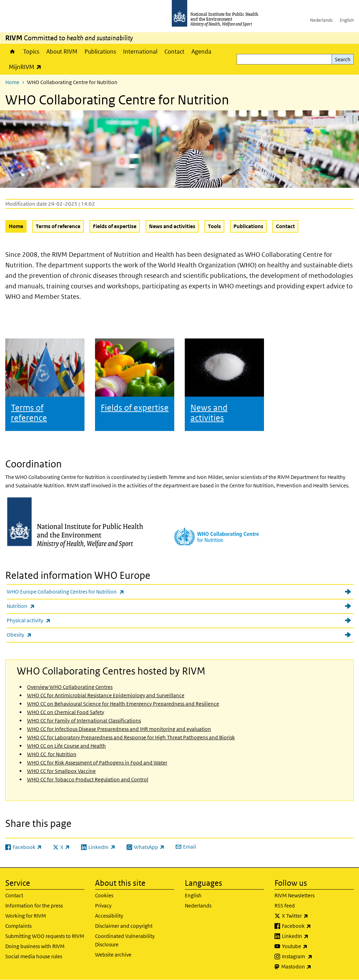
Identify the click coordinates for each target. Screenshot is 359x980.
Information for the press (34, 906)
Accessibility (109, 916)
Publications (100, 52)
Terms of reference (58, 226)
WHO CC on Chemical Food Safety (66, 712)
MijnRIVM (27, 67)
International (140, 52)
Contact (174, 52)
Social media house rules (34, 956)
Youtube (313, 946)
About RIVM (62, 52)
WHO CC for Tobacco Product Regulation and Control (88, 779)
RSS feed (285, 906)
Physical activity (47, 620)
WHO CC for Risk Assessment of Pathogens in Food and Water (97, 763)
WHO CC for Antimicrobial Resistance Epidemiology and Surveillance (106, 695)
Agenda (201, 52)
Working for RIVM (26, 916)
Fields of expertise (115, 226)
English (347, 20)
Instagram (316, 957)
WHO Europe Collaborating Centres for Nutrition (84, 592)
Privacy (103, 906)
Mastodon (315, 967)
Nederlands (321, 20)
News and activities (172, 226)
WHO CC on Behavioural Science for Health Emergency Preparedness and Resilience (123, 704)
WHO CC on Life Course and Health (66, 746)
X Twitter (313, 916)
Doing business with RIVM (35, 946)
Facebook (315, 926)
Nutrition (39, 606)
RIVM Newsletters (294, 895)
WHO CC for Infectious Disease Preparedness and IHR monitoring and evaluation (119, 729)
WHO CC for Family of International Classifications (84, 721)
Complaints (18, 926)
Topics (31, 52)
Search (343, 59)
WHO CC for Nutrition (52, 754)
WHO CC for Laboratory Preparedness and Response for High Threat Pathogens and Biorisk (131, 737)
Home (12, 52)
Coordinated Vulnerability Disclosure (125, 940)
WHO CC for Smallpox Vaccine (61, 771)
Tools (214, 226)
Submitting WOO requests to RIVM (45, 936)
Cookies (104, 895)
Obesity (38, 635)
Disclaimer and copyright (124, 926)
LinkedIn (314, 936)
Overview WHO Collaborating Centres (70, 687)
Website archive (113, 955)
